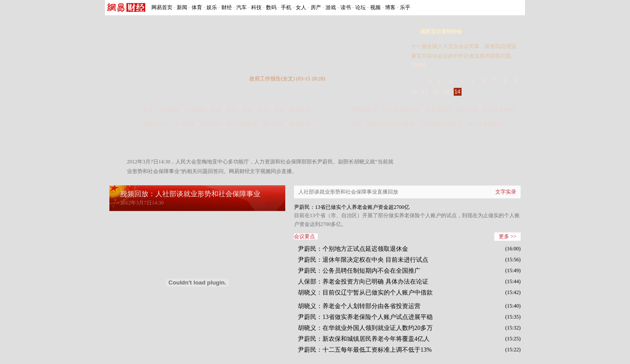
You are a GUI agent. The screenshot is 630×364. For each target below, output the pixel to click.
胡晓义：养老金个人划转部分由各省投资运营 (359, 306)
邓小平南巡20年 (401, 110)
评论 (248, 110)
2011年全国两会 (485, 124)
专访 (232, 110)
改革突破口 (438, 110)
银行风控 (274, 124)
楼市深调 (300, 124)
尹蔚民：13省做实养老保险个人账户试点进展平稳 (365, 317)
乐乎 (405, 7)
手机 (286, 7)
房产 (316, 7)
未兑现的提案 (242, 124)
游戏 (331, 7)
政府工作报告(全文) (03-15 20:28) (287, 79)
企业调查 (185, 124)
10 (414, 92)
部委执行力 (156, 124)
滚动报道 (300, 110)
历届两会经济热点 (441, 124)
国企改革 (467, 110)
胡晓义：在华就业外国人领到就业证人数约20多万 (365, 328)
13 (446, 92)
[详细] (418, 65)
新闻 (182, 7)
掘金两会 (211, 124)
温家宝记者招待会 (441, 31)
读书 (346, 7)
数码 (271, 7)
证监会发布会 (498, 110)
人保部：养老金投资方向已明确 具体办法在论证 (363, 282)
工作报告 (169, 110)
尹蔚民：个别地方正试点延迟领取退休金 (353, 249)
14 (457, 92)
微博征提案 (364, 110)
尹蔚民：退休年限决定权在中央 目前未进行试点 (363, 260)
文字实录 (506, 192)
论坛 (360, 7)
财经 (227, 7)
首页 (148, 110)
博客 (390, 7)
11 (425, 92)
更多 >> (508, 236)
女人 (301, 7)
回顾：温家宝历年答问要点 (383, 124)
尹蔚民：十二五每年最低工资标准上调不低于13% (365, 350)
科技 (256, 7)
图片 (263, 110)
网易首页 (162, 7)
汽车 (241, 7)
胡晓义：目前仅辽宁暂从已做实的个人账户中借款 (365, 293)
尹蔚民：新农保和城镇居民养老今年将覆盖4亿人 (364, 339)
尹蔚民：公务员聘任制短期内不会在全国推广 (359, 271)
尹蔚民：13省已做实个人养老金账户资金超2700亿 (352, 207)
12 (436, 92)
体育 (197, 7)
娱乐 (212, 7)
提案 (216, 110)
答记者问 (195, 110)
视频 (375, 7)
